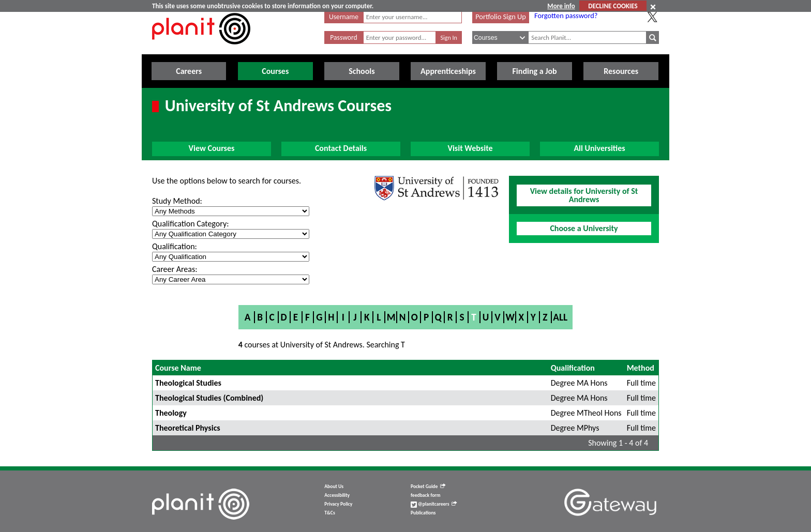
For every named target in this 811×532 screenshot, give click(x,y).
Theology (171, 413)
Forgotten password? (566, 16)
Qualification (573, 368)
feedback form (426, 495)
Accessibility (337, 495)
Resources (621, 71)
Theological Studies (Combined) (209, 398)
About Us (334, 487)
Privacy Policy (338, 504)
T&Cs (329, 513)
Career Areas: (175, 269)
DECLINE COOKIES (613, 6)
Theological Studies (188, 383)
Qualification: (175, 246)
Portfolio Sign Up (501, 17)
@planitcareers (434, 504)
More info (561, 6)
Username (344, 17)
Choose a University (584, 228)
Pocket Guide (428, 487)
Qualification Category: (190, 224)
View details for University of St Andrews (584, 195)
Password (343, 37)
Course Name (178, 368)
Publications (423, 513)
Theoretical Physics (188, 428)
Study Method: (177, 201)
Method (641, 368)
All (560, 317)
